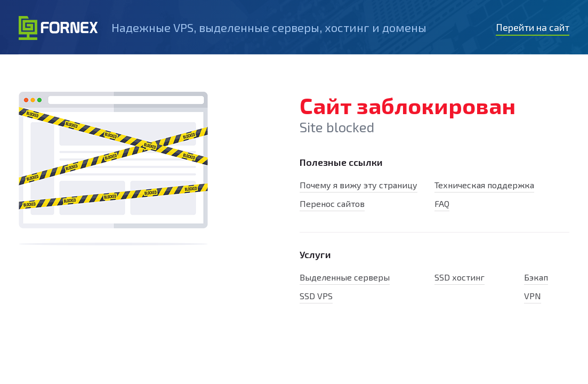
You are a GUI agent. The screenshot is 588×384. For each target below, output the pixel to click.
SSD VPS (316, 296)
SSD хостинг (460, 277)
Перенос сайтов (332, 203)
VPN (533, 296)
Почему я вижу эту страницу (359, 185)
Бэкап (536, 277)
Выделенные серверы (345, 277)
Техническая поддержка (484, 185)
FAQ (442, 203)
